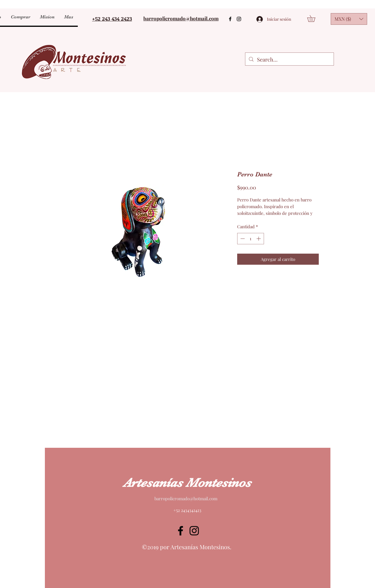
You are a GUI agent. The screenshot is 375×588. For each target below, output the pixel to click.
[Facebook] (230, 19)
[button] (68, 17)
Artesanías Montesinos (187, 483)
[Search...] (289, 60)
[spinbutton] (250, 239)
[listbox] (349, 19)
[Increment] (259, 239)
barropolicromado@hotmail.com (186, 499)
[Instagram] (239, 19)
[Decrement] (242, 239)
